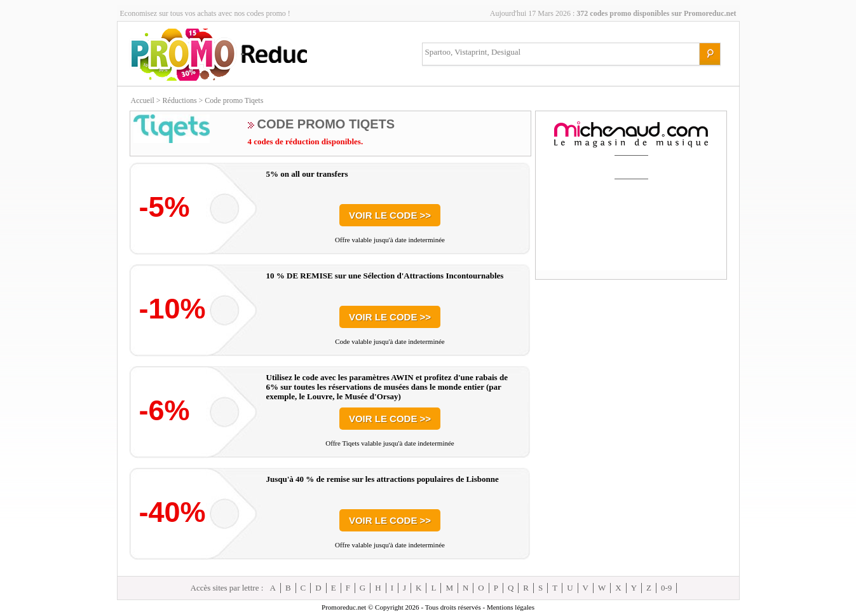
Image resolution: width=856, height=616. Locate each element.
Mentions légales (511, 607)
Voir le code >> (390, 215)
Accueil (143, 100)
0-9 (666, 588)
